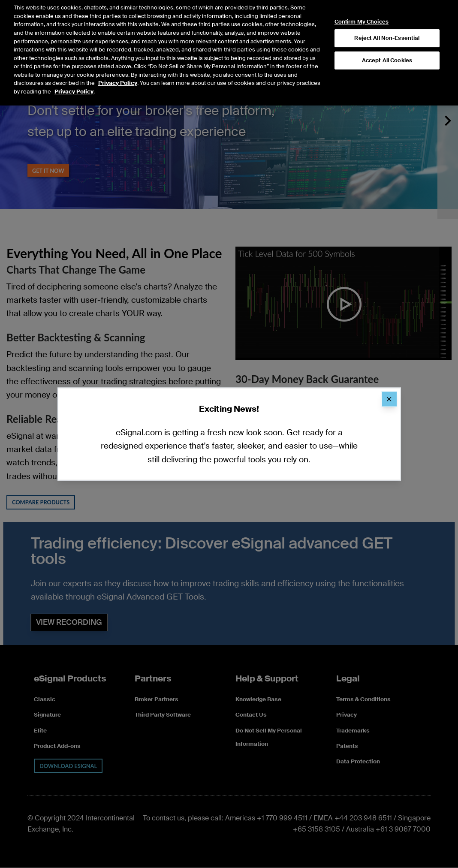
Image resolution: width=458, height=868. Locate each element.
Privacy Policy (118, 73)
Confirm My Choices (362, 12)
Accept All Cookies (387, 50)
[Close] (389, 399)
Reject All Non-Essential (387, 28)
